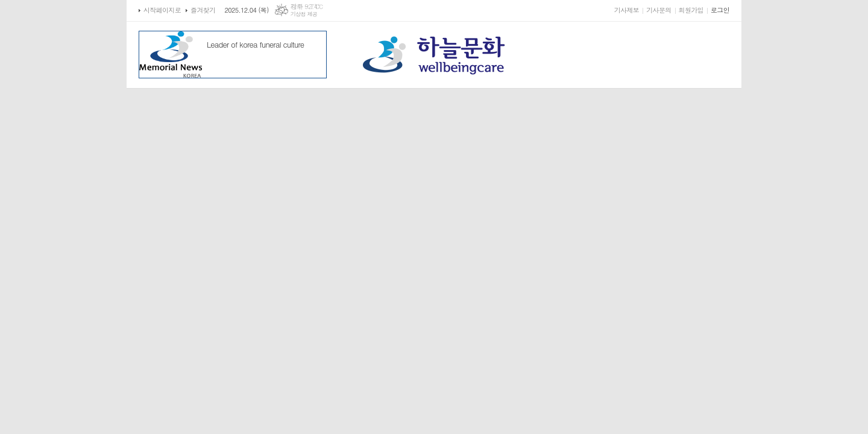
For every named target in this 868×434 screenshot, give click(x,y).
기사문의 (659, 10)
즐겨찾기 (203, 10)
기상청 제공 (304, 14)
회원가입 (691, 10)
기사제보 (627, 10)
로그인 (720, 10)
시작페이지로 (162, 10)
